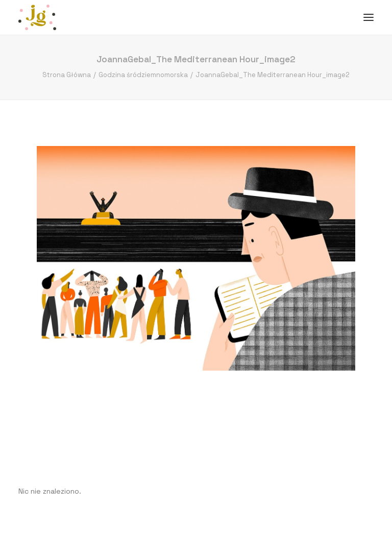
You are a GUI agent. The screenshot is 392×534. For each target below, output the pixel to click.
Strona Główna (67, 75)
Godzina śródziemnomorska (143, 75)
